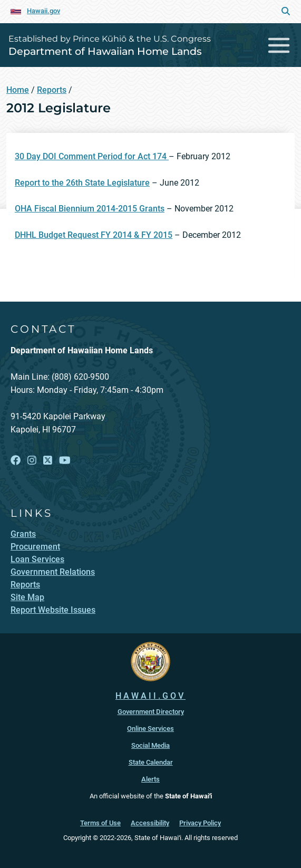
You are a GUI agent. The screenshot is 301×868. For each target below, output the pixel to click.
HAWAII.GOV (150, 696)
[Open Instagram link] (32, 461)
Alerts (150, 779)
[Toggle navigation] (279, 45)
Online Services (150, 729)
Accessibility (150, 823)
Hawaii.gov (43, 11)
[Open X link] (48, 461)
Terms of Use (100, 823)
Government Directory (151, 712)
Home (18, 90)
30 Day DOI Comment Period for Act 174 (92, 156)
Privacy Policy (200, 823)
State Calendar (151, 762)
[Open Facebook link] (16, 461)
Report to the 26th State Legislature (82, 183)
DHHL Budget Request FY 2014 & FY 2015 (94, 235)
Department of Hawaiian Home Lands (105, 51)
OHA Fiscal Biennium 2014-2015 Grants (90, 209)
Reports (52, 90)
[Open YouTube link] (65, 461)
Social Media (150, 745)
